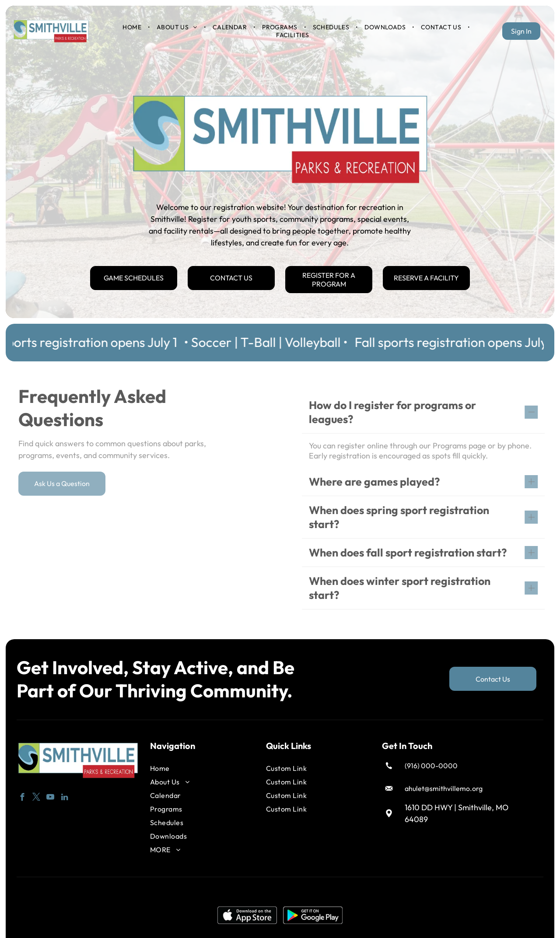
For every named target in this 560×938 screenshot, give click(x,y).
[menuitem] (133, 27)
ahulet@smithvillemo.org (444, 786)
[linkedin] (65, 796)
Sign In (521, 31)
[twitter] (37, 796)
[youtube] (51, 796)
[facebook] (23, 796)
